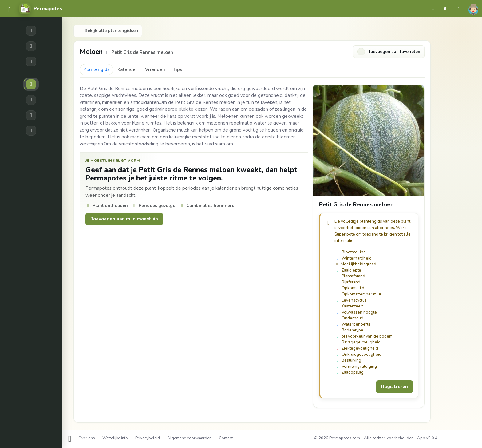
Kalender (127, 69)
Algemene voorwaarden (189, 438)
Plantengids (97, 69)
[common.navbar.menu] (10, 10)
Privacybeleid (148, 438)
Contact (226, 438)
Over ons (87, 438)
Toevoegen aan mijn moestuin (124, 219)
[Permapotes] (41, 9)
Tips (178, 69)
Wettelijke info (115, 438)
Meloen (92, 52)
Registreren (395, 387)
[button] (433, 9)
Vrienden (155, 69)
